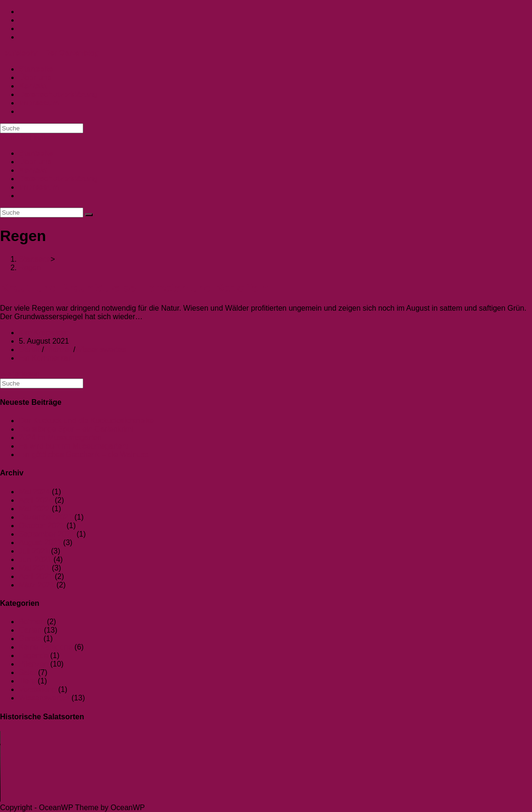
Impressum (39, 187)
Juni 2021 (35, 559)
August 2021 (40, 543)
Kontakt (33, 170)
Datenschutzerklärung (58, 179)
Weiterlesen (20, 374)
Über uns (35, 162)
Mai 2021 (34, 568)
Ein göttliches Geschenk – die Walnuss (84, 454)
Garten (30, 350)
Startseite (36, 153)
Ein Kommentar (45, 358)
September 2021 (47, 534)
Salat (27, 672)
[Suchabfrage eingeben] (42, 128)
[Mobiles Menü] (27, 137)
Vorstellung (37, 689)
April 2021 (36, 576)
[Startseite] (35, 259)
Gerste (30, 639)
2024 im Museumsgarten (60, 438)
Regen (30, 268)
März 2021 (37, 585)
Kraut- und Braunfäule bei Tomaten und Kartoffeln (134, 288)
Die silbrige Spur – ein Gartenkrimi (76, 429)
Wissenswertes (101, 350)
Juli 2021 (34, 551)
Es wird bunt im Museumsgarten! (74, 446)
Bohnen (32, 622)
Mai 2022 (34, 509)
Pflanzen (58, 350)
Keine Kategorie (46, 647)
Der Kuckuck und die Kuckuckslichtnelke (86, 421)
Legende (33, 655)
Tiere (27, 681)
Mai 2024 (34, 492)
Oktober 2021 (42, 526)
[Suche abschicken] (89, 215)
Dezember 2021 (46, 517)
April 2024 (36, 500)
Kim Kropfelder (44, 333)
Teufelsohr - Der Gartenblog (50, 53)
